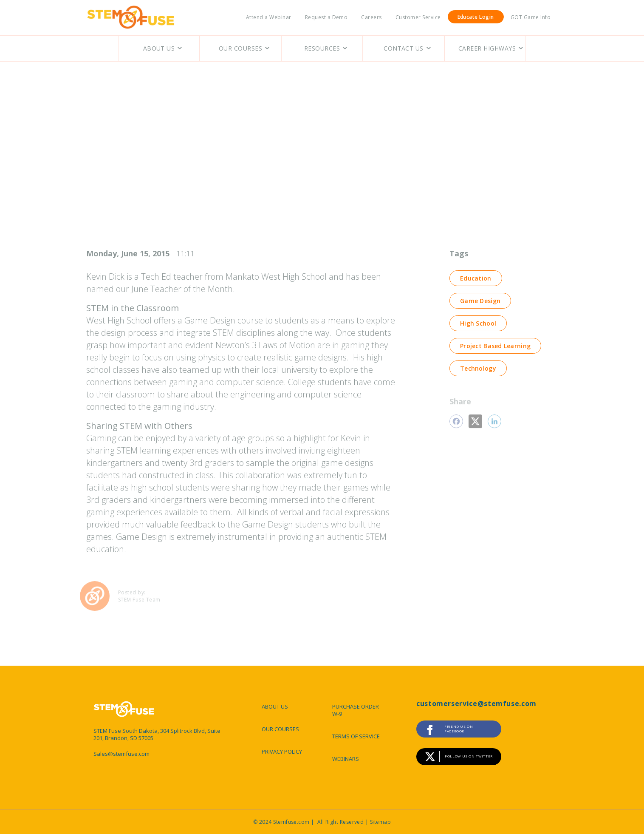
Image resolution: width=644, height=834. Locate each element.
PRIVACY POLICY (282, 752)
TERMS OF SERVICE (356, 736)
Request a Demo (326, 17)
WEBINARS (346, 759)
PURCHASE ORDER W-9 (356, 710)
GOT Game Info (531, 17)
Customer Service (418, 17)
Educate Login (476, 17)
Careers (371, 17)
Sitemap (380, 822)
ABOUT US (275, 706)
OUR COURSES (280, 729)
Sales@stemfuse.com (121, 754)
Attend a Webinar (269, 17)
